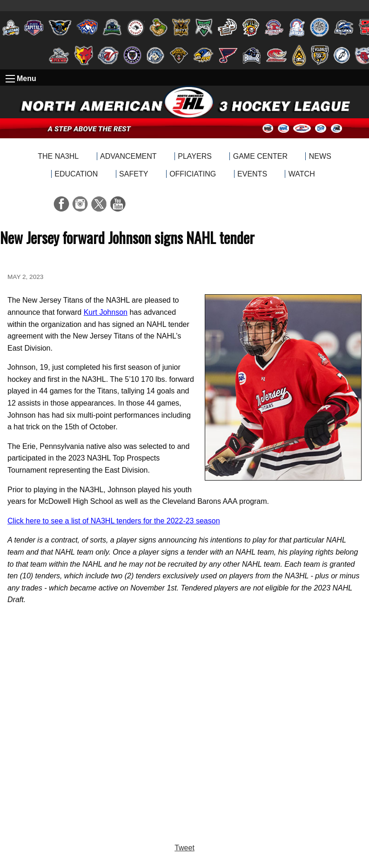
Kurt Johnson (106, 312)
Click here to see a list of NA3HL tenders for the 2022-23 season (114, 521)
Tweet (184, 848)
